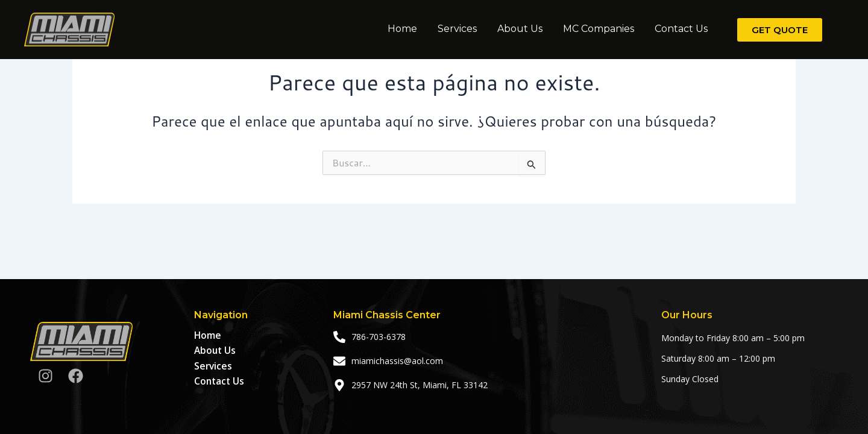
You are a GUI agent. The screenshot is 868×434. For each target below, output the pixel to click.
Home (402, 29)
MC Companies (599, 29)
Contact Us (681, 29)
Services (457, 29)
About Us (520, 29)
